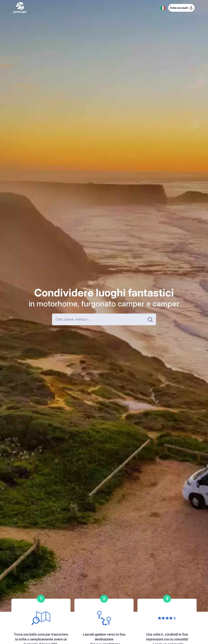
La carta (131, 8)
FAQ (154, 8)
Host (144, 8)
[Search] (104, 319)
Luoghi (117, 8)
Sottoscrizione (99, 8)
